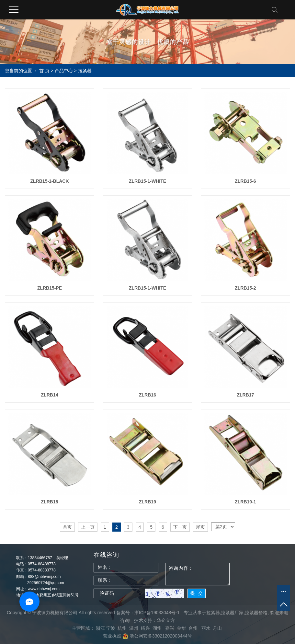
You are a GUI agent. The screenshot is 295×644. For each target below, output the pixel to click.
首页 (67, 527)
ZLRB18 (50, 502)
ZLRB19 (147, 502)
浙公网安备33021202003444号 (157, 636)
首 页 (44, 71)
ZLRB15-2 (245, 288)
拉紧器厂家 (232, 613)
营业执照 (112, 636)
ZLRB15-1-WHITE (147, 181)
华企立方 (166, 620)
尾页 (200, 527)
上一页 (88, 527)
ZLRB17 (245, 395)
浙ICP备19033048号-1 (157, 613)
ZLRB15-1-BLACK (50, 181)
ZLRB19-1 (245, 502)
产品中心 (64, 71)
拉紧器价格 (256, 613)
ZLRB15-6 (245, 181)
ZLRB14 (50, 395)
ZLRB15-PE (50, 288)
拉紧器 (85, 71)
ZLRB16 (147, 395)
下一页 (180, 527)
